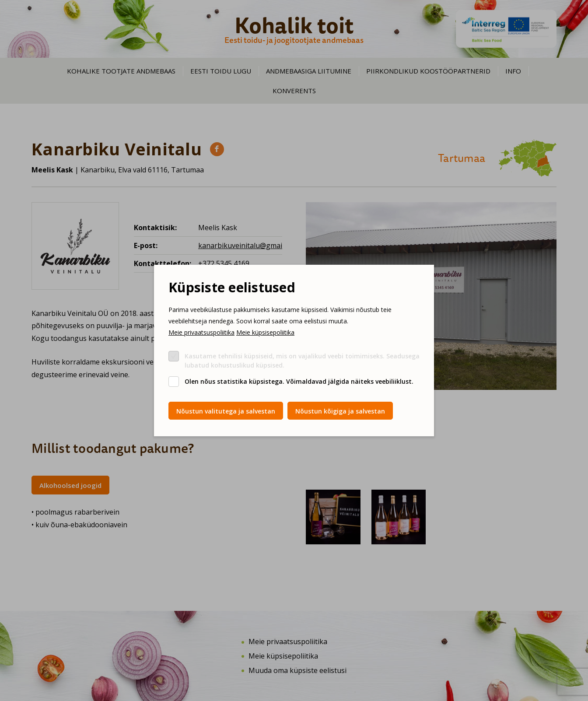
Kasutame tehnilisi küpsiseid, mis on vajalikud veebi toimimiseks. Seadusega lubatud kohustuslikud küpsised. (302, 361)
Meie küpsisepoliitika (265, 332)
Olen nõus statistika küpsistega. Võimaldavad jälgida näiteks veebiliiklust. (299, 381)
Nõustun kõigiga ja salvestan (340, 411)
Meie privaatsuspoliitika (201, 332)
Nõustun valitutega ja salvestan (226, 411)
